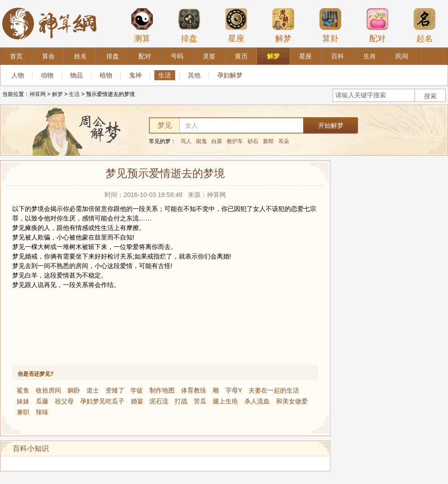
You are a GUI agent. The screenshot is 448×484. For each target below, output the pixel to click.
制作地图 (162, 390)
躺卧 (74, 390)
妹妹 (23, 401)
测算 (142, 25)
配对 (377, 25)
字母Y (234, 390)
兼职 (23, 412)
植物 (106, 75)
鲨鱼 (23, 390)
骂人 (186, 141)
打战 (181, 401)
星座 (236, 25)
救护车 (235, 141)
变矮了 (115, 390)
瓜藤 (42, 401)
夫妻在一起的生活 (274, 390)
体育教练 (194, 390)
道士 (93, 390)
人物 (18, 75)
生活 (165, 75)
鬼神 (135, 75)
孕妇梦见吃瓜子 (102, 401)
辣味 (42, 412)
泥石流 (159, 401)
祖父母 (64, 401)
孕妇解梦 (230, 75)
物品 (76, 75)
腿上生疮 (225, 401)
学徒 (137, 390)
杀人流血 (257, 401)
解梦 (283, 25)
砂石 (253, 141)
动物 (47, 75)
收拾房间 (48, 390)
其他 (194, 75)
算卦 (330, 25)
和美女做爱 (292, 401)
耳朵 (284, 141)
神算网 (38, 94)
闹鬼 (201, 141)
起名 (424, 25)
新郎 (268, 141)
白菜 (217, 141)
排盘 (189, 25)
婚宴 (137, 401)
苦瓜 (200, 401)
